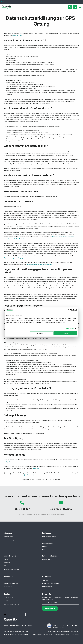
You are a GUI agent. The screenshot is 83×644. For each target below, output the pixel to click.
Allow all (65, 333)
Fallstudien (7, 563)
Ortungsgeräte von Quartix (11, 569)
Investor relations (47, 559)
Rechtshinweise (75, 634)
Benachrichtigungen (48, 543)
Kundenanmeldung (9, 597)
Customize (41, 333)
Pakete (6, 559)
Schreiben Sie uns (61, 506)
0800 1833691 (22, 506)
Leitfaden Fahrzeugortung (11, 583)
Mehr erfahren (46, 550)
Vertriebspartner (47, 587)
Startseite (6, 625)
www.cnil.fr (36, 468)
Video (5, 566)
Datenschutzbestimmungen (61, 634)
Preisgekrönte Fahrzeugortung (51, 583)
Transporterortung (9, 540)
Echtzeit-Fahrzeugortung (49, 537)
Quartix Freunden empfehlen (12, 604)
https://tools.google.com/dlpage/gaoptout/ (16, 258)
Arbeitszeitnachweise (48, 540)
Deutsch (15, 615)
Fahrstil (44, 546)
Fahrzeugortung (8, 537)
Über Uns (45, 580)
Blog (5, 580)
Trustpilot (4, 2)
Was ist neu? (7, 601)
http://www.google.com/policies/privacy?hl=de (39, 264)
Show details (70, 328)
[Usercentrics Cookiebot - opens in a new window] (70, 310)
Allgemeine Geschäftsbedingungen (43, 634)
